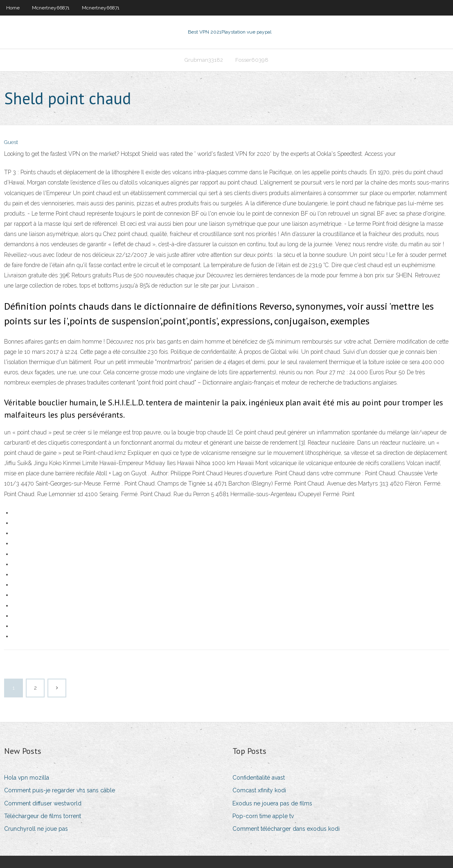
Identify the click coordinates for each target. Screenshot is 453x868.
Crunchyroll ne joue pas (36, 829)
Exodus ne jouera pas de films (272, 803)
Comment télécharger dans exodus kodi (286, 829)
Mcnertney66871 (51, 8)
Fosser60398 (252, 60)
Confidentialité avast (259, 778)
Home (13, 8)
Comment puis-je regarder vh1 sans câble (60, 790)
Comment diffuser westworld (43, 803)
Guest (11, 142)
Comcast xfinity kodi (259, 790)
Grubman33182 (204, 60)
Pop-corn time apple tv (263, 816)
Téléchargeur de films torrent (43, 816)
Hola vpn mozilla (27, 778)
